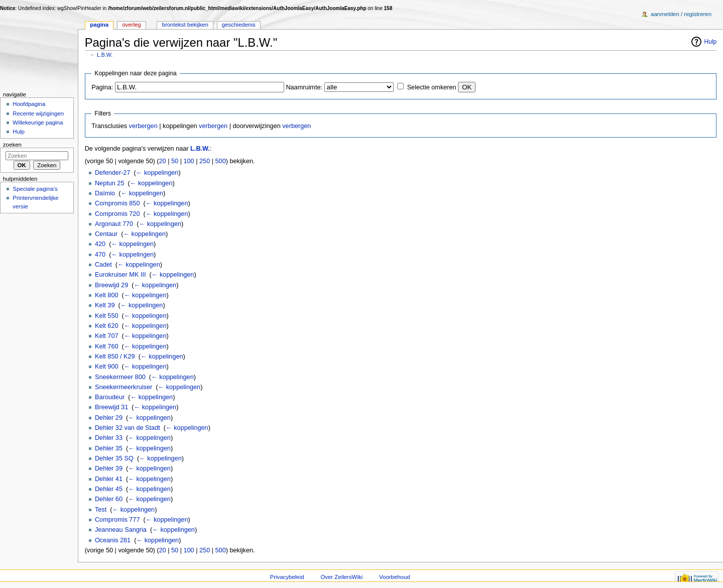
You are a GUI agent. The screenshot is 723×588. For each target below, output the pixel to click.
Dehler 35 (109, 448)
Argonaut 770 (114, 224)
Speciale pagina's (35, 189)
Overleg (132, 25)
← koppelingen (157, 173)
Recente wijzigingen (38, 113)
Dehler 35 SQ (114, 458)
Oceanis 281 (113, 540)
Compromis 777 (117, 520)
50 (175, 161)
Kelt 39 (105, 305)
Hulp (711, 42)
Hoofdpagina (29, 104)
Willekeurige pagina (38, 123)
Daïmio (105, 193)
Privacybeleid (287, 577)
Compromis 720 (117, 214)
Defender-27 (113, 173)
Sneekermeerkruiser (124, 387)
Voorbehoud (395, 577)
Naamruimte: (304, 87)
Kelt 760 (107, 346)
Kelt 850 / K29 (115, 357)
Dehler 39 (109, 468)
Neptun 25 (110, 183)
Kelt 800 (107, 295)
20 (163, 161)
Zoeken (12, 145)
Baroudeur (110, 397)
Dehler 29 (109, 418)
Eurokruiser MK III (120, 275)
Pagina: (102, 87)
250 (205, 161)
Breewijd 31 (111, 407)
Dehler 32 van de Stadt (128, 428)
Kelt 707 (107, 336)
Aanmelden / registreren (681, 14)
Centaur (106, 234)
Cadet (103, 265)
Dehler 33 (109, 438)
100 (189, 161)
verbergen (143, 126)
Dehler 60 (109, 499)
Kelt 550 (107, 316)
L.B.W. (105, 55)
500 (221, 161)
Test (101, 510)
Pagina (99, 25)
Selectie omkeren (432, 87)
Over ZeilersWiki (341, 577)
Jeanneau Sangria (121, 530)
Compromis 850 (117, 203)
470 (100, 255)
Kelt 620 (107, 326)
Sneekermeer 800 (120, 377)
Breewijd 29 (111, 285)
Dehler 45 (109, 489)
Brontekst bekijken (185, 25)
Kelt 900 (107, 367)
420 (100, 244)
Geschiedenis (239, 25)
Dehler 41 (109, 479)
